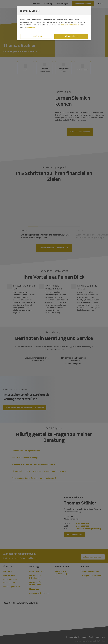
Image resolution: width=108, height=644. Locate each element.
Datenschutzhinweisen (70, 25)
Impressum (31, 27)
